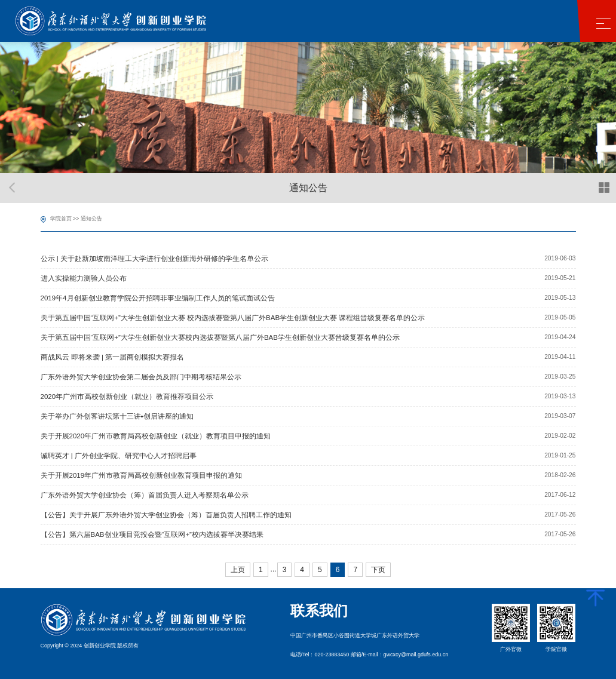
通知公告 (91, 219)
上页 (238, 570)
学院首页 (61, 219)
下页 (378, 570)
